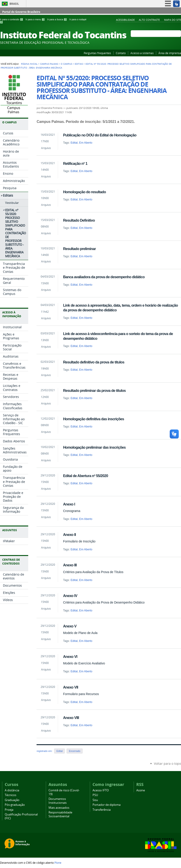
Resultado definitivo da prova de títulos (94, 362)
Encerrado (74, 751)
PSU (95, 795)
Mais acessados (59, 808)
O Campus (66, 64)
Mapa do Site (173, 20)
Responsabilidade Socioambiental (60, 814)
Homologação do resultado (84, 192)
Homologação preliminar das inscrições (94, 447)
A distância (12, 790)
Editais (79, 64)
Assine (141, 790)
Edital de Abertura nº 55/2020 (85, 476)
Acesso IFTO (101, 790)
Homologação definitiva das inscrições (93, 419)
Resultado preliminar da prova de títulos (94, 390)
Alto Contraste (149, 20)
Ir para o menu (35, 19)
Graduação (12, 800)
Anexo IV (70, 596)
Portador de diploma (107, 805)
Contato (121, 53)
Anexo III (70, 565)
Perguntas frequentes (97, 53)
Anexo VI (70, 657)
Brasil (14, 4)
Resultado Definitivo (79, 220)
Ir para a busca (58, 19)
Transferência (102, 810)
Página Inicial (29, 64)
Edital (74, 143)
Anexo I (69, 504)
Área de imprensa (170, 53)
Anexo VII (71, 687)
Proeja (9, 810)
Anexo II (69, 535)
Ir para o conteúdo (12, 19)
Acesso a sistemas (142, 53)
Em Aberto (86, 143)
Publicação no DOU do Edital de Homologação (100, 135)
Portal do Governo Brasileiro (21, 12)
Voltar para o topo (167, 764)
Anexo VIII (71, 718)
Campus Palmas (49, 64)
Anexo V (70, 626)
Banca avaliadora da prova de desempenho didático (104, 277)
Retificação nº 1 (75, 163)
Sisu (95, 800)
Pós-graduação (15, 805)
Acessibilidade (125, 20)
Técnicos (10, 795)
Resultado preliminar (79, 249)
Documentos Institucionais (58, 801)
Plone (58, 863)
